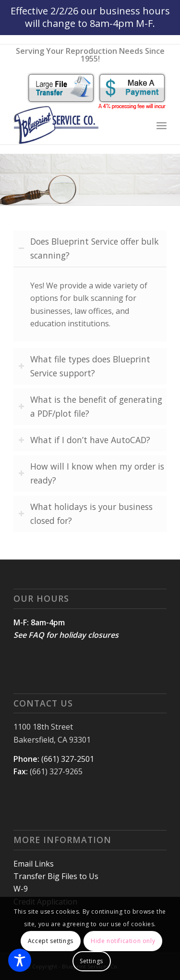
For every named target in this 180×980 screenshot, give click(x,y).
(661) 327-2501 (68, 759)
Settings (91, 961)
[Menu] (162, 125)
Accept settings (51, 941)
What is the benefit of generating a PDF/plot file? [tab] (90, 406)
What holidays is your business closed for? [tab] (85, 514)
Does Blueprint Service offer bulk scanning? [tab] (89, 248)
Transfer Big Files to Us (56, 876)
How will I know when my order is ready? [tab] (91, 473)
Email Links (34, 864)
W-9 (21, 889)
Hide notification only (123, 941)
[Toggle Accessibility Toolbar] (20, 960)
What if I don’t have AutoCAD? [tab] (84, 440)
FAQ (36, 635)
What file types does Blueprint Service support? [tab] (84, 366)
